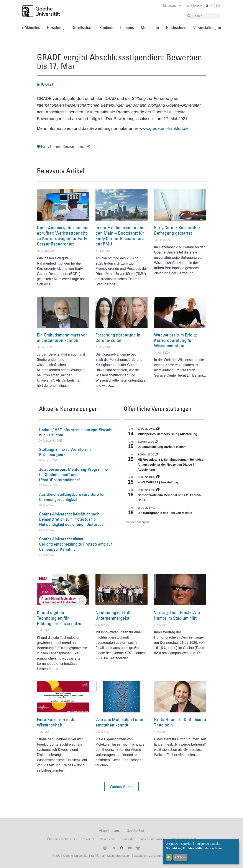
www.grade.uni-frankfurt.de (164, 128)
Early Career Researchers (62, 146)
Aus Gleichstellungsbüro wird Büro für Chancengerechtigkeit (72, 497)
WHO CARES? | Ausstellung (158, 482)
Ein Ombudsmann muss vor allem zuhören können (62, 338)
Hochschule (176, 28)
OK (169, 857)
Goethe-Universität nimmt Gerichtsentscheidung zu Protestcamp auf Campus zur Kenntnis (76, 544)
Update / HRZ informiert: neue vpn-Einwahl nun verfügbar (76, 432)
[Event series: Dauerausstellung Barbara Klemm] (157, 442)
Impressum (123, 856)
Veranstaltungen (207, 28)
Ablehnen (181, 857)
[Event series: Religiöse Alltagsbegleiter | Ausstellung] (157, 455)
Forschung (56, 28)
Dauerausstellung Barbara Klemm (162, 447)
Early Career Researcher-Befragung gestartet (178, 230)
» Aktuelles (31, 28)
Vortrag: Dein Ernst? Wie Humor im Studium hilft (177, 615)
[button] (121, 787)
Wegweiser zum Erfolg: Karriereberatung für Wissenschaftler (176, 340)
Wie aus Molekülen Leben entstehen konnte (120, 722)
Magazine (172, 5)
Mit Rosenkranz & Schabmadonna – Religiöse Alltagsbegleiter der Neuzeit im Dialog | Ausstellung (170, 464)
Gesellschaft (82, 28)
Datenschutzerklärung (149, 856)
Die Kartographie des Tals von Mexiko (165, 513)
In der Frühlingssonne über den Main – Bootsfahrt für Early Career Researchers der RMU (121, 236)
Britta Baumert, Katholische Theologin (180, 722)
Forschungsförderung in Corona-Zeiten (118, 338)
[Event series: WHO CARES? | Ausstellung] (158, 477)
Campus (127, 28)
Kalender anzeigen (136, 522)
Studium (106, 28)
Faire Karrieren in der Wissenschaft (57, 722)
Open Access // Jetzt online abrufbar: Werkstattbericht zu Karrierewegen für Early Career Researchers (63, 236)
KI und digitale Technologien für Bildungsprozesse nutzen (60, 618)
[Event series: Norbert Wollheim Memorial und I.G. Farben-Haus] (158, 490)
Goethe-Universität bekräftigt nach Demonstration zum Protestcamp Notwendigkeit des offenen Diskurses (71, 519)
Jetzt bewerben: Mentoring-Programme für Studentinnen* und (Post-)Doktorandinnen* (73, 475)
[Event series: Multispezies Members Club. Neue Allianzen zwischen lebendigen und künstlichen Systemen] (158, 429)
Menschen (150, 28)
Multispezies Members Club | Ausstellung (167, 434)
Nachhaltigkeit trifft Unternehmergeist (114, 615)
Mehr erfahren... (215, 848)
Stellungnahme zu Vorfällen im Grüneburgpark (65, 452)
